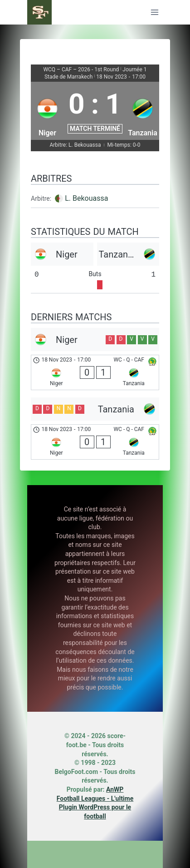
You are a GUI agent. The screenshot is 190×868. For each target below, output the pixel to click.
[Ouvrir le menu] (154, 12)
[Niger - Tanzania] (95, 372)
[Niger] (47, 111)
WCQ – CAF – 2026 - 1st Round (81, 69)
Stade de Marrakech (68, 77)
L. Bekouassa (86, 198)
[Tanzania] (143, 111)
